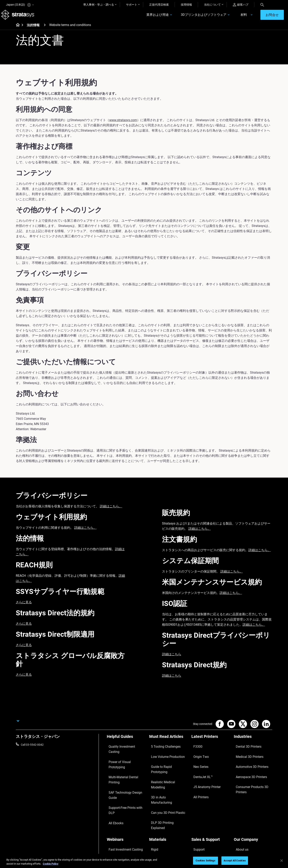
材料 (227, 17)
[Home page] (16, 30)
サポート (132, 5)
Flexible (154, 808)
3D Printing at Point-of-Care (124, 820)
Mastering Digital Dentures (123, 825)
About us (239, 802)
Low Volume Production (164, 755)
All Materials (157, 820)
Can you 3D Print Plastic (164, 779)
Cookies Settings (205, 861)
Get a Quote (199, 814)
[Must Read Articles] (168, 743)
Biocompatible (158, 814)
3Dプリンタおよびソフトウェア (187, 17)
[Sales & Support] (211, 795)
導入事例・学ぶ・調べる (99, 5)
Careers (239, 820)
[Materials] (168, 795)
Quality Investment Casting (124, 749)
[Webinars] (126, 795)
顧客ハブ (241, 5)
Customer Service (202, 831)
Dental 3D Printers (245, 749)
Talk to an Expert (202, 820)
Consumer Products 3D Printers (248, 775)
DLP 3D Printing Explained (165, 785)
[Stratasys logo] (23, 17)
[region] (144, 861)
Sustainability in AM (119, 814)
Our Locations (243, 814)
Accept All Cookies (235, 861)
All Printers (198, 779)
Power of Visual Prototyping (124, 755)
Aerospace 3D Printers (248, 767)
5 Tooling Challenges (162, 749)
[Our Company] (253, 795)
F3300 (195, 749)
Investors (240, 837)
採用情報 (186, 5)
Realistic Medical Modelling (166, 767)
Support (196, 802)
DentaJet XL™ (200, 767)
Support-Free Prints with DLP (125, 773)
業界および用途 (141, 17)
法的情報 (33, 30)
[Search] (262, 5)
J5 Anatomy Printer (203, 773)
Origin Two (198, 755)
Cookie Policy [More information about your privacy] (51, 864)
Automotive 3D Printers (248, 761)
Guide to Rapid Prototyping (166, 761)
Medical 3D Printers (246, 755)
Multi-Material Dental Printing (125, 761)
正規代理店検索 (159, 5)
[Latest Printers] (211, 743)
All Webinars (114, 831)
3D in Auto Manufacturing (165, 773)
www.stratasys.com (123, 125)
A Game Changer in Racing (123, 808)
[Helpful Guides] (126, 743)
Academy (240, 825)
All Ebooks (113, 779)
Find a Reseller (200, 808)
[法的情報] (45, 30)
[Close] (282, 861)
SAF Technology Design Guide (125, 767)
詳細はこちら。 (111, 511)
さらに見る (24, 607)
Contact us (241, 808)
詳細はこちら (172, 659)
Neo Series (198, 761)
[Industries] (253, 743)
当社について (212, 5)
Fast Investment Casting (122, 802)
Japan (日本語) (20, 5)
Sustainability (242, 831)
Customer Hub (200, 825)
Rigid (152, 802)
